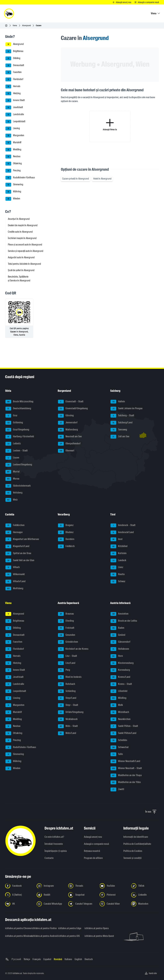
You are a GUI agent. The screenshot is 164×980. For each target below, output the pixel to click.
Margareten (15, 136)
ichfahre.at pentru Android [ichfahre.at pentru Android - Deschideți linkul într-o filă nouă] (43, 936)
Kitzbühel (119, 546)
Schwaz (118, 582)
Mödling (118, 698)
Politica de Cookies (133, 851)
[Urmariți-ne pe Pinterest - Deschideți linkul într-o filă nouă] (113, 895)
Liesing (13, 128)
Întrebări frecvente (54, 844)
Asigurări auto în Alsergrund (21, 257)
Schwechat (120, 747)
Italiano (68, 959)
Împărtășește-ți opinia (56, 851)
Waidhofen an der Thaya (126, 775)
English (78, 959)
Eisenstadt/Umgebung (73, 409)
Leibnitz (13, 444)
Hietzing (13, 94)
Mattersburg (68, 430)
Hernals (13, 86)
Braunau (66, 614)
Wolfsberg (14, 589)
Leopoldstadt (15, 122)
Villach (13, 567)
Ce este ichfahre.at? (54, 837)
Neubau (13, 157)
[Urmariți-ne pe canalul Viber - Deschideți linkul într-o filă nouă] (113, 904)
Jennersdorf (68, 423)
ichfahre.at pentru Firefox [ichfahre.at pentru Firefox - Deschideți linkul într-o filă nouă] (43, 928)
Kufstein (119, 553)
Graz (11, 416)
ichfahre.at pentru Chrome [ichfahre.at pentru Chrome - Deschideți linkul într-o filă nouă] (16, 928)
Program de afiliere (93, 858)
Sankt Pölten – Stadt (124, 726)
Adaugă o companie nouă (96, 844)
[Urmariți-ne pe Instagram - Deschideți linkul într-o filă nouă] (51, 886)
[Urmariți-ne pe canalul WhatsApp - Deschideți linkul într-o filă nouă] (51, 904)
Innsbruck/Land (122, 532)
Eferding (66, 621)
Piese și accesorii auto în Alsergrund (25, 245)
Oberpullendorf (69, 444)
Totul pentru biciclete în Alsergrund (24, 264)
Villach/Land (15, 582)
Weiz (12, 500)
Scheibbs (119, 740)
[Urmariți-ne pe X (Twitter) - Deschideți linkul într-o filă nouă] (19, 895)
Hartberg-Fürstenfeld (20, 437)
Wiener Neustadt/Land (125, 761)
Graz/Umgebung (17, 430)
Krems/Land (120, 677)
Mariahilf (13, 143)
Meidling (13, 150)
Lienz (117, 567)
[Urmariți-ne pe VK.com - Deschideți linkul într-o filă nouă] (19, 904)
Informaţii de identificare (136, 837)
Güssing (66, 416)
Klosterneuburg (122, 663)
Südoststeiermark (18, 486)
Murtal (12, 472)
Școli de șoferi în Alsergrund (21, 270)
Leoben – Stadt (17, 451)
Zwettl (117, 789)
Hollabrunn (120, 649)
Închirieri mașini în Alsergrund (22, 238)
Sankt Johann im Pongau (127, 409)
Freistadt (66, 628)
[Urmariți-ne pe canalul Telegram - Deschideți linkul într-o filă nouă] (82, 904)
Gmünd (118, 635)
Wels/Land (67, 733)
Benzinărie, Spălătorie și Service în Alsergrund (19, 279)
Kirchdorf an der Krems (73, 649)
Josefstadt (14, 107)
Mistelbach (120, 712)
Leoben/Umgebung (19, 465)
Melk (117, 705)
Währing (13, 192)
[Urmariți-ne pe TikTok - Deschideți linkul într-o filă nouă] (145, 886)
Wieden (13, 199)
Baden (117, 628)
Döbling (13, 58)
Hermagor (14, 532)
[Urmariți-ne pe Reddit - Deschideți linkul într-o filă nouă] (51, 895)
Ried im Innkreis (70, 677)
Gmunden (67, 635)
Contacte (49, 858)
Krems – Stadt (121, 684)
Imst (117, 539)
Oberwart (66, 451)
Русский (16, 959)
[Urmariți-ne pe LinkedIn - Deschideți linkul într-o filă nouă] (145, 895)
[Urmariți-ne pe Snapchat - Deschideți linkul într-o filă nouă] (82, 895)
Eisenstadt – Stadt (71, 402)
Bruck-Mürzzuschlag (19, 402)
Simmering (14, 185)
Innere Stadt (15, 100)
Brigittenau (14, 51)
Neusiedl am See (70, 437)
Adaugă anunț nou (93, 837)
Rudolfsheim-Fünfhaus (20, 178)
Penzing (13, 171)
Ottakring (14, 164)
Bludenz (66, 532)
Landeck (118, 561)
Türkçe (27, 959)
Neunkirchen (121, 719)
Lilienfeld (119, 691)
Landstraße (15, 115)
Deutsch (89, 959)
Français (37, 959)
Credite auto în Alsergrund (20, 232)
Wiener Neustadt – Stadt (126, 768)
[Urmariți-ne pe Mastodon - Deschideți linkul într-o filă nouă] (145, 904)
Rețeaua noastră (92, 851)
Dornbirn (66, 539)
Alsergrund (26, 25)
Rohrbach (67, 684)
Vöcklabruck (68, 719)
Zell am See (120, 437)
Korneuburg (120, 670)
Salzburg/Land (121, 423)
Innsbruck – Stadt (123, 525)
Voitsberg (14, 493)
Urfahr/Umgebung (71, 712)
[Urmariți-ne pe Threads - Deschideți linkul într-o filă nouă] (82, 886)
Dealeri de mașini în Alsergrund (23, 225)
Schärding (67, 691)
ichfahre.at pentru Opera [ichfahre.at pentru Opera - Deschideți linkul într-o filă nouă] (96, 928)
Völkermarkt (15, 574)
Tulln (117, 754)
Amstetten (119, 614)
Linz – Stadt (68, 656)
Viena (15, 25)
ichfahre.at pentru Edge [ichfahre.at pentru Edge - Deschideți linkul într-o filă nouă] (69, 928)
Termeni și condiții (132, 858)
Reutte (118, 574)
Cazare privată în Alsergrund (76, 179)
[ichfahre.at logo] (9, 13)
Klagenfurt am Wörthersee (22, 539)
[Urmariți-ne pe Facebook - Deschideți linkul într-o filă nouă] (19, 886)
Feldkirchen (15, 525)
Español (47, 959)
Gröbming (14, 423)
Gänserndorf (120, 642)
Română (58, 959)
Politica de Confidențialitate (137, 844)
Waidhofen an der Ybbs (126, 782)
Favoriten (14, 72)
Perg (64, 670)
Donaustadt (15, 65)
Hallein (118, 402)
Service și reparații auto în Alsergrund (26, 251)
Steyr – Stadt (68, 705)
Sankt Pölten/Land (123, 733)
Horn (117, 656)
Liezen (12, 458)
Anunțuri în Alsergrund (19, 219)
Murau (12, 479)
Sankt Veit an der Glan (20, 561)
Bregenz (66, 525)
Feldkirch (66, 546)
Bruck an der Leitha (124, 621)
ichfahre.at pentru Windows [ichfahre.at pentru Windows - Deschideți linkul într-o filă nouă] (16, 936)
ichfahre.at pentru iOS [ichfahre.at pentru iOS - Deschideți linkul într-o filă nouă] (69, 936)
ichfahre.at (17, 973)
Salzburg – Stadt (122, 416)
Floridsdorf (14, 79)
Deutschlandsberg (18, 409)
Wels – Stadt (68, 726)
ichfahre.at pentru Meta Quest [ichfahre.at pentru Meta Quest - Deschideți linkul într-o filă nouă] (96, 936)
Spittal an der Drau (18, 553)
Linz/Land (67, 663)
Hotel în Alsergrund (102, 179)
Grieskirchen (68, 642)
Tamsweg (119, 430)
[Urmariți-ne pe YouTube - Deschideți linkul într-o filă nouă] (113, 886)
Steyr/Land (67, 698)
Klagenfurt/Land (17, 546)
